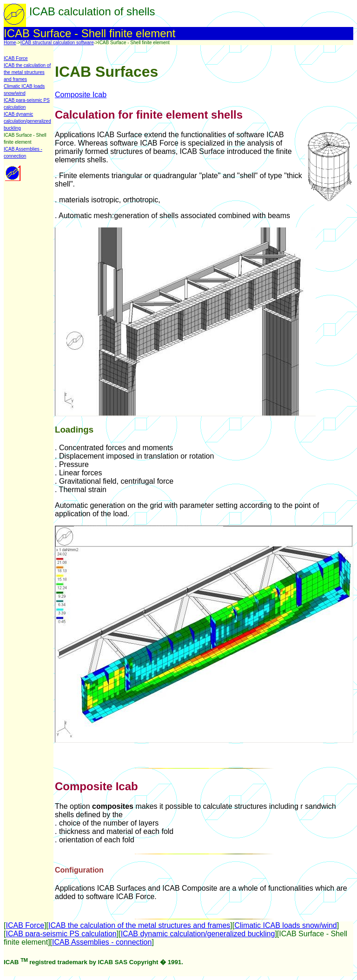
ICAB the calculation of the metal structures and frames (27, 72)
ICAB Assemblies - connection (102, 942)
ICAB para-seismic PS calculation (61, 934)
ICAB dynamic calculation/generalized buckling (27, 121)
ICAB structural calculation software (57, 43)
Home (10, 43)
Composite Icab (81, 95)
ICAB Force (16, 58)
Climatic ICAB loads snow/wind (286, 925)
